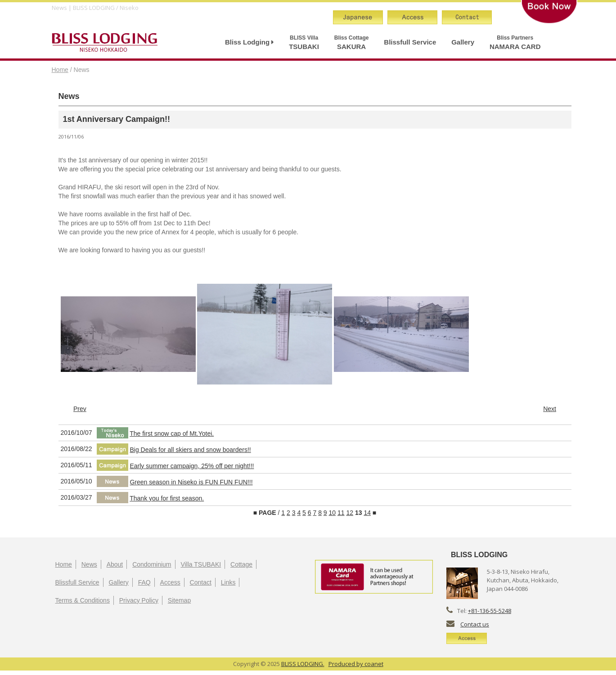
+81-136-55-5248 (490, 611)
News (89, 564)
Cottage (241, 564)
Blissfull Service (410, 42)
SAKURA (352, 42)
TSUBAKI (304, 42)
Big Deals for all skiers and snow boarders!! (190, 450)
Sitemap (179, 600)
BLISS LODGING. (303, 664)
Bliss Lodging (249, 42)
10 (333, 513)
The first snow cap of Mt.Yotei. (172, 434)
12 (350, 513)
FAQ (144, 582)
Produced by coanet (356, 664)
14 (367, 513)
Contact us (475, 624)
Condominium (152, 564)
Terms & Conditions (83, 600)
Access (170, 582)
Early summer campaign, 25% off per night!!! (192, 466)
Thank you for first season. (167, 498)
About (115, 564)
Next (550, 409)
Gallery (463, 42)
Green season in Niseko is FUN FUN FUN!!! (191, 482)
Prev (80, 409)
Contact (201, 582)
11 (341, 513)
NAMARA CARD (515, 42)
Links (228, 582)
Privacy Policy (139, 600)
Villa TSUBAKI (201, 564)
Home (60, 70)
